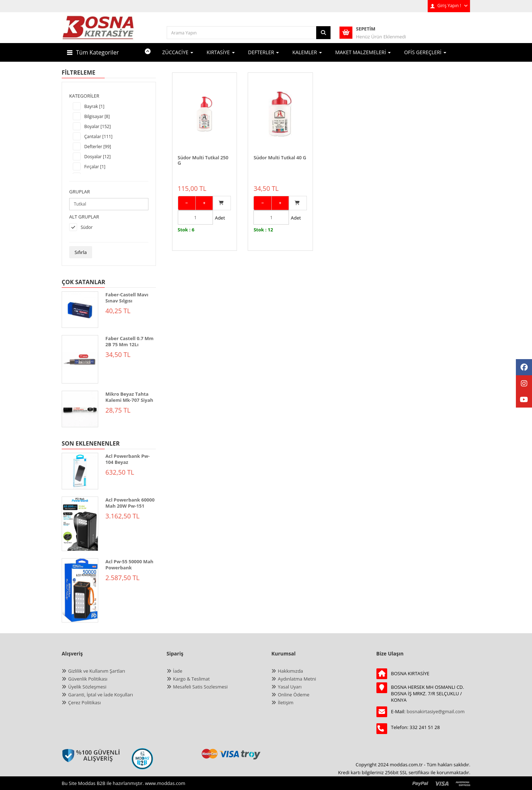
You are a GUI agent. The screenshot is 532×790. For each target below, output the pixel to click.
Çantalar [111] (98, 137)
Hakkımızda (290, 671)
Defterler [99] (98, 147)
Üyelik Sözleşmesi (87, 687)
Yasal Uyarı (290, 687)
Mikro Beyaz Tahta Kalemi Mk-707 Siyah (129, 397)
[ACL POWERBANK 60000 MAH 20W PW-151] (80, 524)
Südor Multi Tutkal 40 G (280, 151)
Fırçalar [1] (95, 167)
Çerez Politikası (84, 702)
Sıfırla (81, 252)
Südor (87, 227)
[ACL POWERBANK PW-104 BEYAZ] (80, 471)
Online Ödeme (294, 695)
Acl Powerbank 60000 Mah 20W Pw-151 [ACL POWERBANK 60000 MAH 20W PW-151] (130, 503)
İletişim (286, 702)
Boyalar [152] (98, 126)
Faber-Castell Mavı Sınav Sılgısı (127, 298)
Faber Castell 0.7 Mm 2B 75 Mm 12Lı (129, 341)
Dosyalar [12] (98, 157)
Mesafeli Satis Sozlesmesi (201, 687)
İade (178, 671)
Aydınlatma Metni (297, 679)
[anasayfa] (98, 32)
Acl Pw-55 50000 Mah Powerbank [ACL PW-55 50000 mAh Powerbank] (129, 565)
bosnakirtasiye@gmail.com (436, 711)
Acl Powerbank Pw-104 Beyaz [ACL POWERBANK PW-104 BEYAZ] (127, 459)
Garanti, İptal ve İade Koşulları (101, 695)
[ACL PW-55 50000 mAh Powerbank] (80, 590)
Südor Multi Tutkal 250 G (203, 153)
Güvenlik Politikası (88, 679)
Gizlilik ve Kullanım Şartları (97, 671)
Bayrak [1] (94, 106)
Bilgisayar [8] (97, 116)
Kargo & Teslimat (192, 679)
